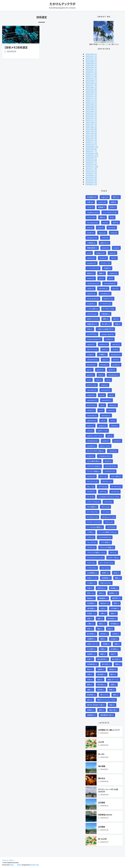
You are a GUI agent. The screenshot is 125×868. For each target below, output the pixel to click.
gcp (101, 278)
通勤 (90, 690)
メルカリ (102, 202)
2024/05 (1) (91, 65)
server (111, 410)
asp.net (116, 344)
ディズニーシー (108, 517)
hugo (105, 197)
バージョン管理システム (108, 532)
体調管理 (106, 578)
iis (89, 380)
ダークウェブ (92, 512)
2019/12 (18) (92, 167)
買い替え (106, 324)
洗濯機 (106, 644)
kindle (91, 233)
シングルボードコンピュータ (109, 497)
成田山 (102, 624)
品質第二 (113, 593)
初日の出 (102, 588)
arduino (103, 344)
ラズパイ (91, 563)
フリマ (90, 207)
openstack (92, 400)
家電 (90, 619)
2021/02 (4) (91, 136)
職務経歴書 (92, 248)
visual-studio (93, 299)
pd (102, 405)
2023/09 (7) (91, 81)
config (90, 355)
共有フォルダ (106, 583)
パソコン (91, 217)
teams (90, 426)
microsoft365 (110, 283)
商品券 (91, 598)
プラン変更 (106, 542)
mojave (91, 395)
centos (91, 278)
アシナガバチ (111, 466)
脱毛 (90, 669)
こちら (107, 44)
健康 (118, 578)
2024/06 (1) (91, 63)
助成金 (114, 588)
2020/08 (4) (91, 149)
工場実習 (91, 243)
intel (99, 380)
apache (91, 344)
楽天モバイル (93, 319)
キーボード (116, 487)
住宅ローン (92, 578)
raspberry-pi (93, 212)
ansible (109, 339)
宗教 (103, 613)
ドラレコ (109, 522)
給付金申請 (102, 659)
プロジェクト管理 (107, 547)
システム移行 (93, 309)
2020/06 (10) (92, 153)
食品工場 (113, 710)
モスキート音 (113, 558)
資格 (118, 324)
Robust (19, 865)
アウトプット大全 (94, 466)
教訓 (100, 629)
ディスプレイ (92, 517)
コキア (103, 492)
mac (105, 223)
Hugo (12, 865)
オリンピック (92, 481)
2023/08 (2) (91, 83)
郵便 (112, 690)
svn (113, 420)
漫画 (117, 644)
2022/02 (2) (91, 116)
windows (91, 263)
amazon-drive (108, 334)
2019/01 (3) (91, 184)
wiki (110, 436)
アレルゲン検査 (93, 471)
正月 (113, 207)
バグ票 (90, 532)
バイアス (111, 527)
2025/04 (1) (91, 54)
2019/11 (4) (91, 169)
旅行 (116, 197)
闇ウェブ (104, 695)
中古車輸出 (92, 573)
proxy (116, 288)
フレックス (92, 542)
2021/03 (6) (91, 133)
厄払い (91, 593)
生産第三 (91, 654)
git (111, 278)
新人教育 (91, 634)
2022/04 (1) (91, 111)
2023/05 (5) (91, 89)
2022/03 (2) (91, 114)
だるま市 (91, 304)
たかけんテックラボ (62, 4)
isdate (104, 385)
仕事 (90, 202)
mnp (116, 248)
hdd (101, 375)
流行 (116, 319)
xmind (117, 441)
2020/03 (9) (91, 160)
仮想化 (105, 573)
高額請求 (91, 715)
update (102, 426)
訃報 (90, 680)
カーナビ (103, 487)
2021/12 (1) (91, 120)
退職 (113, 685)
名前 (102, 593)
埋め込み (105, 603)
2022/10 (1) (91, 103)
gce (89, 370)
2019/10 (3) (91, 171)
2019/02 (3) (91, 182)
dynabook (116, 355)
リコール (105, 568)
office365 (103, 288)
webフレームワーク (95, 436)
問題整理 (103, 598)
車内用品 (102, 685)
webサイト (108, 299)
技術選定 (115, 624)
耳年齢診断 (92, 664)
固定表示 (116, 598)
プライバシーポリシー (8, 860)
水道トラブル (92, 644)
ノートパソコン (93, 268)
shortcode (92, 415)
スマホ (105, 238)
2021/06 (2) (91, 127)
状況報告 (115, 649)
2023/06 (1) (91, 87)
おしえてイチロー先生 (95, 451)
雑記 (116, 695)
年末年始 (112, 619)
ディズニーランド (94, 522)
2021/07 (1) (91, 125)
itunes (105, 248)
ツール (106, 512)
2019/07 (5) (91, 173)
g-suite (116, 365)
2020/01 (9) (91, 164)
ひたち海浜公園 (94, 461)
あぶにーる (105, 446)
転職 (102, 273)
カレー (90, 487)
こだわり (113, 451)
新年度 (104, 634)
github (100, 370)
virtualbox (105, 294)
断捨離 (102, 207)
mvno (114, 233)
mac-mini (92, 390)
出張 (90, 588)
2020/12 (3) (91, 140)
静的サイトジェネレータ (106, 700)
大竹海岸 (115, 608)
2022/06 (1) (91, 109)
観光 (113, 674)
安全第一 (91, 613)
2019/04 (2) (91, 178)
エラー (103, 476)
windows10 (92, 441)
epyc (105, 360)
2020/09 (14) (92, 147)
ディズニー (105, 263)
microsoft (106, 390)
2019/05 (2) (91, 175)
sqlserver (92, 420)
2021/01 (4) (91, 138)
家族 (113, 613)
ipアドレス (92, 385)
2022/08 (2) (91, 107)
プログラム (92, 314)
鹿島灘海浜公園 (107, 715)
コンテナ (115, 492)
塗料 (116, 603)
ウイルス (91, 476)
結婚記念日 (92, 324)
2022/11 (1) (91, 100)
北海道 (107, 268)
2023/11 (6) (91, 76)
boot (105, 349)
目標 (114, 202)
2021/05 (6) (91, 129)
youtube (91, 446)
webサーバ (102, 431)
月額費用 (91, 639)
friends (104, 365)
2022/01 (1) (91, 118)
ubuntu (91, 258)
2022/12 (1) (91, 98)
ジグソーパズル (93, 502)
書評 (103, 217)
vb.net (103, 258)
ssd (103, 420)
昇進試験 (106, 314)
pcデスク (91, 405)
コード (90, 497)
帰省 (100, 619)
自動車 (101, 669)
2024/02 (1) (91, 70)
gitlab (112, 370)
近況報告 (92, 197)
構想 (106, 319)
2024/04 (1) (91, 67)
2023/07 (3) (91, 85)
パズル (90, 537)
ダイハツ (105, 507)
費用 (90, 685)
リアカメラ (92, 568)
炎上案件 (91, 649)
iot (108, 380)
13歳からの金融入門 (105, 329)
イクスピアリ (110, 471)
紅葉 (90, 659)
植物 (103, 639)
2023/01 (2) (91, 96)
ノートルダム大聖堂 (95, 527)
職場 (118, 664)
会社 (116, 573)
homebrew (113, 375)
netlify (91, 288)
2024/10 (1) (91, 59)
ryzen (113, 253)
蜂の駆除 (102, 674)
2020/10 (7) (91, 145)
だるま (90, 456)
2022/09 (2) (91, 105)
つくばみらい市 (105, 456)
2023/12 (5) (91, 74)
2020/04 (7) (91, 158)
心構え (91, 624)
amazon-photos (94, 339)
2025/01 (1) (91, 56)
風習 (112, 705)
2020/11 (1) (91, 142)
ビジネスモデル (105, 537)
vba (114, 258)
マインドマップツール (95, 558)
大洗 (103, 608)
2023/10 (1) (91, 78)
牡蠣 (103, 649)
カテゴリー (107, 481)
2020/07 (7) (91, 151)
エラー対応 (116, 476)
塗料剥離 (91, 608)
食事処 (91, 710)
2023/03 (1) (91, 94)
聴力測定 (106, 664)
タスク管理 (92, 507)
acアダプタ (92, 334)
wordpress (92, 238)
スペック (108, 502)
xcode (106, 441)
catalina (113, 273)
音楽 (90, 329)
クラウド (91, 492)
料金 (110, 629)
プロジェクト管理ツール (96, 553)
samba (91, 410)
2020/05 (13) (92, 156)
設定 (100, 680)
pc (89, 253)
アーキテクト (105, 304)
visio (90, 431)
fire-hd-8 (91, 365)
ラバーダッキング (107, 563)
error (116, 360)
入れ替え (91, 583)
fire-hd (112, 228)
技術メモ (105, 243)
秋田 (113, 654)
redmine (91, 294)
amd (90, 228)
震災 (90, 700)
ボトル (113, 553)
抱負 (90, 629)
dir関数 (102, 355)
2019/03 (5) (91, 180)
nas (102, 395)
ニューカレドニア (110, 212)
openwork (106, 400)
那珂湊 (101, 690)
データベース (108, 309)
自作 (116, 223)
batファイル (92, 349)
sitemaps (106, 415)
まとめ (108, 461)
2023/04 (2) (91, 92)
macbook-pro (93, 283)
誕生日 (91, 273)
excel (100, 228)
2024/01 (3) (91, 72)
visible (114, 426)
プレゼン (91, 547)
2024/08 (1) (91, 61)
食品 (102, 710)
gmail (90, 375)
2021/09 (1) (91, 122)
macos (102, 233)
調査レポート (113, 680)
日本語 (116, 634)
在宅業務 (91, 603)
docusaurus (92, 223)
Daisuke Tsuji (34, 865)
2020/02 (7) (91, 162)
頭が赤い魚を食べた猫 (96, 705)
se (101, 410)
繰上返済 (116, 659)
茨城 (90, 674)
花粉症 (113, 669)
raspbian (100, 253)
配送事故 (91, 695)
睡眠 (103, 654)
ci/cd (115, 349)
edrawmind (92, 360)
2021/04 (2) (91, 131)
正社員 (114, 639)
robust (113, 405)
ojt (111, 395)
